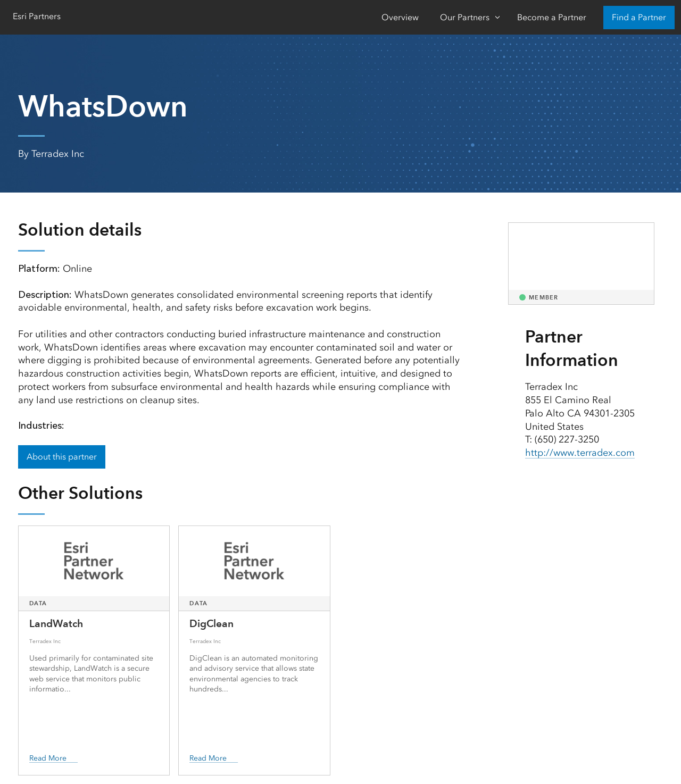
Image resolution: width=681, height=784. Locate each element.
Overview (400, 17)
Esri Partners (37, 16)
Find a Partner (639, 17)
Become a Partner (552, 17)
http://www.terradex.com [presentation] (580, 453)
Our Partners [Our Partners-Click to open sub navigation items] (465, 17)
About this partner (62, 457)
